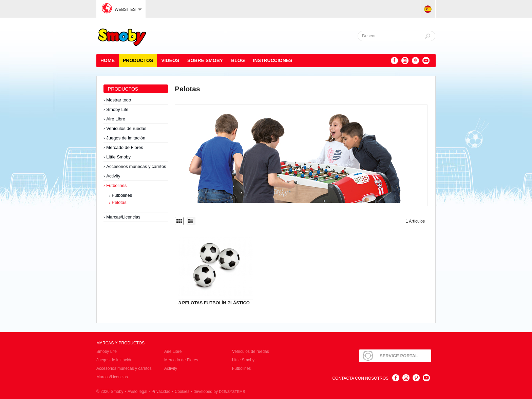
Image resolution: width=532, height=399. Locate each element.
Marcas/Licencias (123, 217)
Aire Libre (116, 119)
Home (108, 60)
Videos (170, 60)
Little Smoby (118, 157)
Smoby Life (117, 109)
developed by (220, 392)
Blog (238, 60)
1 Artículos (415, 221)
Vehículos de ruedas (126, 128)
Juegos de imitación (126, 138)
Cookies (182, 392)
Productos (138, 60)
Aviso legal (137, 392)
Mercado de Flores (125, 147)
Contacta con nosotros (360, 378)
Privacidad (161, 392)
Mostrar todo (119, 100)
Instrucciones (273, 60)
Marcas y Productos (120, 343)
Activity (113, 176)
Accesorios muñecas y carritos (136, 166)
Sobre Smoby (205, 60)
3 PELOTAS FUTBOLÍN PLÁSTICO (214, 303)
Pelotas (119, 202)
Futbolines (116, 185)
